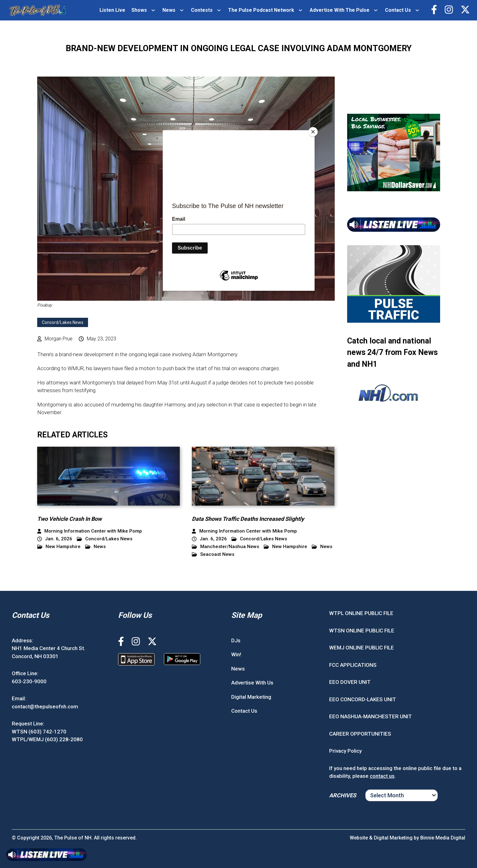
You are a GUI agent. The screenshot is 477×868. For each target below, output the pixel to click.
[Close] (313, 132)
